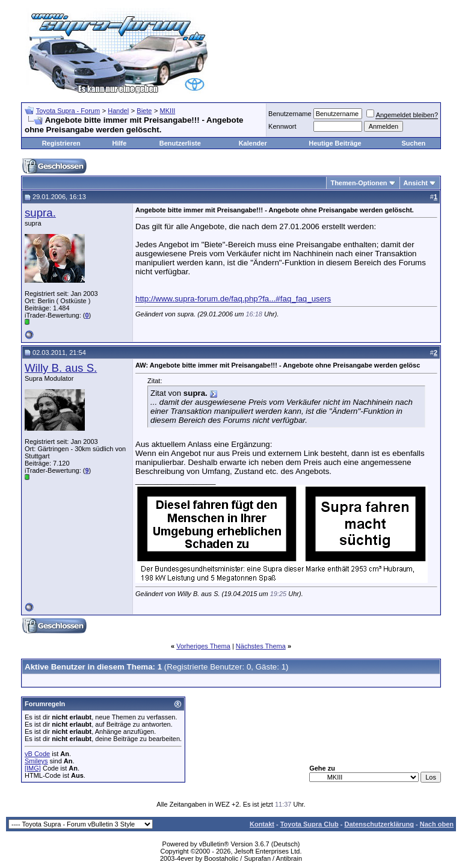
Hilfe (119, 143)
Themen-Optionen (359, 183)
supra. (40, 213)
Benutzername (290, 114)
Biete (144, 111)
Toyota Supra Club (310, 824)
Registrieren (61, 143)
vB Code (37, 754)
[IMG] (33, 768)
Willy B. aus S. (61, 368)
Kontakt (262, 824)
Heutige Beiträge (335, 143)
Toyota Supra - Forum (68, 111)
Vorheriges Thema (203, 646)
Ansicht (416, 183)
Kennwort (282, 126)
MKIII (168, 111)
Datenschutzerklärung (379, 824)
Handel (118, 111)
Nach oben (437, 824)
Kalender (253, 143)
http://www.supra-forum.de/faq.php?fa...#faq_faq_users (233, 299)
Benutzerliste (180, 143)
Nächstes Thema (261, 646)
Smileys (36, 761)
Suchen (413, 143)
